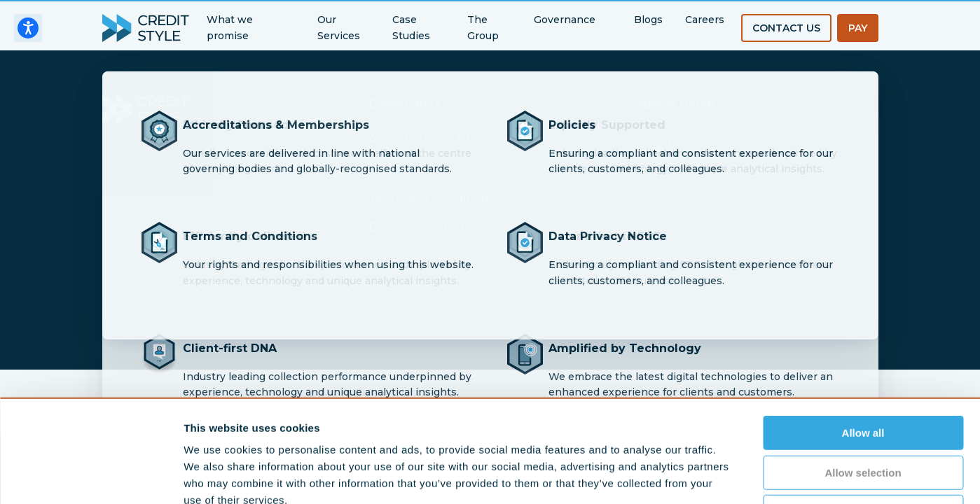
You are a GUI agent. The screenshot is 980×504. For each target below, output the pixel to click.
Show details (735, 476)
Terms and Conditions (432, 198)
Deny (863, 415)
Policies (391, 168)
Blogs (648, 20)
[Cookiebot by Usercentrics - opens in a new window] (91, 477)
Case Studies (411, 28)
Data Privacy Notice (425, 227)
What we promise (230, 28)
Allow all (863, 336)
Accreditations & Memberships (457, 139)
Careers (705, 20)
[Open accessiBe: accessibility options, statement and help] (28, 28)
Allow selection (863, 376)
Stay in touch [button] (675, 104)
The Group (483, 28)
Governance (565, 20)
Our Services (339, 28)
